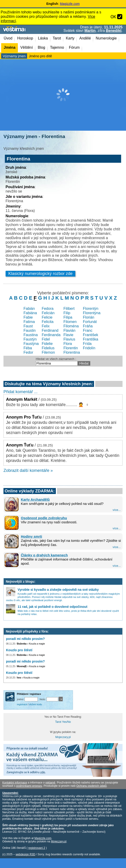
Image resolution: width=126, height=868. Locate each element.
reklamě (50, 783)
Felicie (47, 317)
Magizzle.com (70, 4)
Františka (91, 339)
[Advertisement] (63, 95)
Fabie (28, 317)
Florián (89, 317)
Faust (28, 326)
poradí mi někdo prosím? (25, 639)
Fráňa (88, 326)
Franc (88, 330)
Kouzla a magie (37, 644)
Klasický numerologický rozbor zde (40, 274)
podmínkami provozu (29, 786)
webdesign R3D (25, 854)
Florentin (71, 348)
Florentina (72, 352)
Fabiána (30, 313)
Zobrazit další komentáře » (28, 470)
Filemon (48, 352)
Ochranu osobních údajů (91, 786)
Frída (87, 344)
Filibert (69, 309)
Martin (90, 31)
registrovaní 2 (37, 848)
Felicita (48, 322)
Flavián (69, 330)
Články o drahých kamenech (44, 555)
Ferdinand (50, 330)
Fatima (29, 322)
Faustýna (31, 344)
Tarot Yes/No (63, 722)
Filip (67, 313)
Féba (28, 348)
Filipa (68, 317)
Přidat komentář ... (20, 392)
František (91, 335)
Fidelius (48, 348)
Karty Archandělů (35, 499)
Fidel (46, 339)
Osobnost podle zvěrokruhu (44, 518)
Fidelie (47, 344)
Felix (46, 326)
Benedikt (114, 31)
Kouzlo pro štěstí (19, 650)
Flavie (68, 335)
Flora (68, 344)
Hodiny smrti (31, 536)
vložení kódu (35, 704)
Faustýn (30, 339)
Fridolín (89, 348)
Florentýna (92, 313)
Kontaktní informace (15, 783)
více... (117, 510)
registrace (22, 704)
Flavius (69, 339)
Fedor (28, 352)
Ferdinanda (51, 335)
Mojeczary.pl (63, 737)
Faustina (30, 335)
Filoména (71, 326)
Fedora (48, 309)
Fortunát (90, 322)
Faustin (29, 330)
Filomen (70, 322)
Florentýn (91, 309)
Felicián (48, 313)
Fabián (29, 309)
